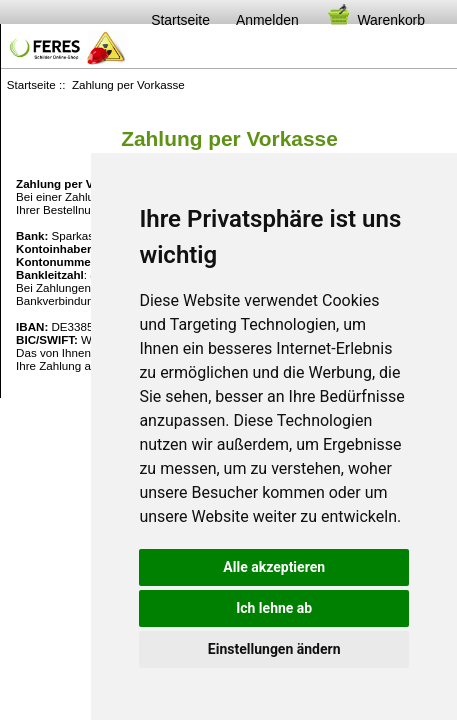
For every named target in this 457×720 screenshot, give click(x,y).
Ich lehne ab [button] (274, 608)
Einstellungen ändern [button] (274, 649)
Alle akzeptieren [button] (274, 567)
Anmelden (267, 20)
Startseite (180, 20)
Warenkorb (375, 20)
